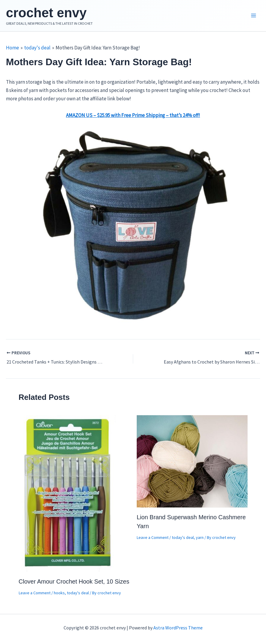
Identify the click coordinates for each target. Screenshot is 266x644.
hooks (59, 593)
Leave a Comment (35, 593)
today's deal (78, 593)
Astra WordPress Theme (178, 628)
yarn (200, 537)
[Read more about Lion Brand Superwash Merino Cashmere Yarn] (192, 461)
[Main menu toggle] (254, 16)
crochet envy (46, 13)
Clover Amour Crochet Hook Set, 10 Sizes (74, 581)
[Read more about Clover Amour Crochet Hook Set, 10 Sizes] (68, 493)
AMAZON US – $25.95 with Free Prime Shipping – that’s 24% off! (133, 115)
